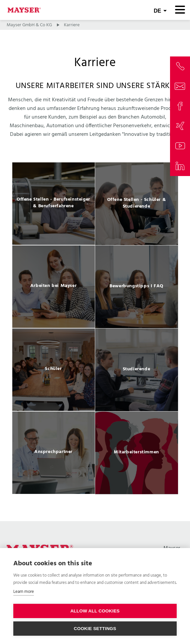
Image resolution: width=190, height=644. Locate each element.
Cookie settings (95, 629)
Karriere (72, 25)
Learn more (24, 592)
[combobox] (160, 10)
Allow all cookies (95, 611)
